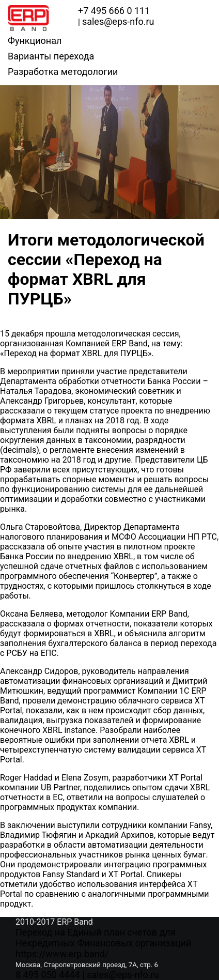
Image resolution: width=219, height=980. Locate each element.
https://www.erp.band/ (62, 954)
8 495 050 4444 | (51, 975)
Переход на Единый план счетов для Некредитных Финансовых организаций (103, 938)
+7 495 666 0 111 (114, 11)
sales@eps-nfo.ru (123, 975)
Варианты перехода (51, 56)
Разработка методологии (63, 72)
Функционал (35, 41)
